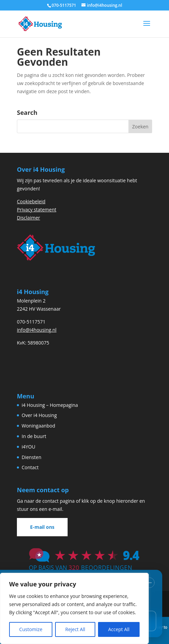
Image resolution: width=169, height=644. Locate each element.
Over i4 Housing (39, 415)
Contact (30, 467)
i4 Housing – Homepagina (50, 405)
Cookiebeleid (31, 201)
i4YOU (28, 447)
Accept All (119, 629)
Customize (31, 629)
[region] (74, 608)
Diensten (31, 457)
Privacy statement (37, 210)
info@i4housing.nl (37, 330)
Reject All (75, 629)
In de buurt (34, 436)
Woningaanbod (38, 426)
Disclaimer (28, 218)
